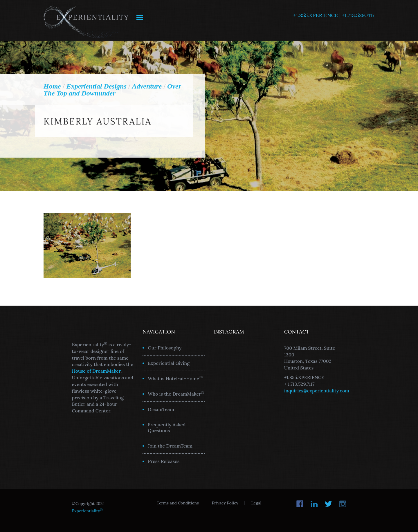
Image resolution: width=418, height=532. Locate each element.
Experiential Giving (169, 363)
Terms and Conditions (178, 503)
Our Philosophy (165, 348)
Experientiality (86, 20)
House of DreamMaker (96, 371)
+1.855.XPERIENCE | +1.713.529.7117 (334, 15)
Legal (256, 503)
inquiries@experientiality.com (317, 391)
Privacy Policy (225, 503)
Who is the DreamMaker (176, 394)
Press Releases (164, 461)
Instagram (343, 504)
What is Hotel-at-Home (175, 378)
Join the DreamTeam (170, 446)
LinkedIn (314, 504)
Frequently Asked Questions (167, 428)
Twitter (328, 504)
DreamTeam (161, 409)
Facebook (300, 504)
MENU (140, 17)
